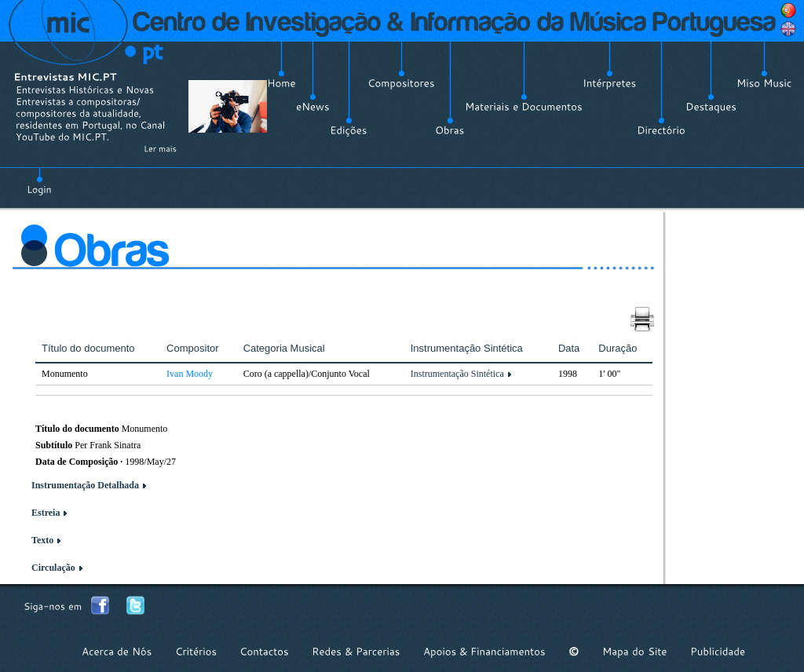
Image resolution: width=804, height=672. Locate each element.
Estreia (46, 513)
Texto (42, 540)
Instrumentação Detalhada (85, 485)
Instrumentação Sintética (457, 374)
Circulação (53, 568)
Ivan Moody (190, 374)
